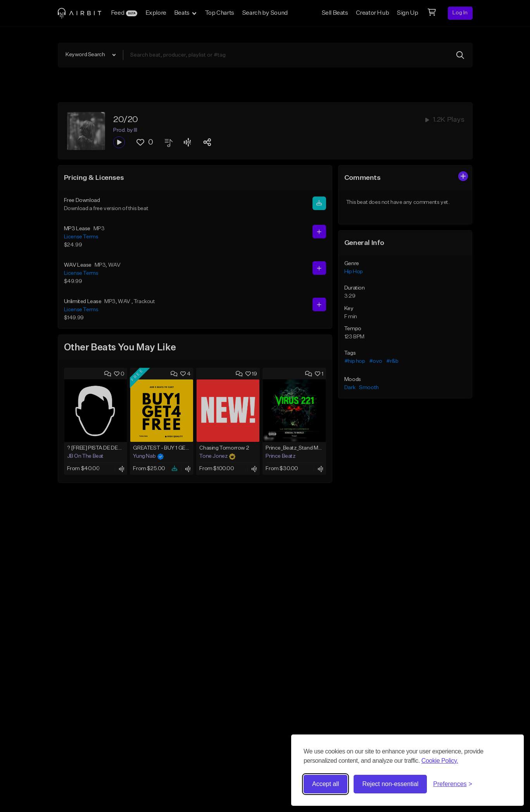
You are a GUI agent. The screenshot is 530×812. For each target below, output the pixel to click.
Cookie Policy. (440, 761)
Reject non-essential (390, 784)
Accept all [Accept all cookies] (325, 784)
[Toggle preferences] (453, 784)
